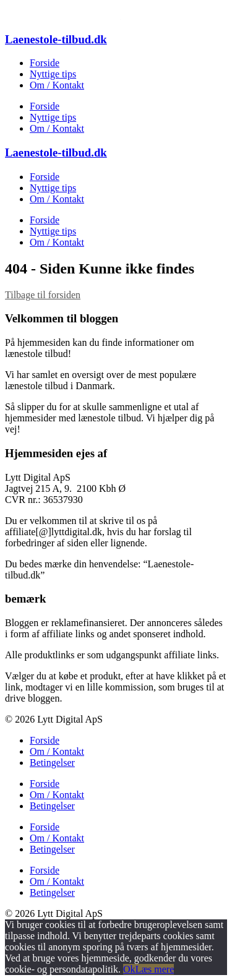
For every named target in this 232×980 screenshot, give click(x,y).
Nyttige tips (53, 74)
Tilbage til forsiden (43, 295)
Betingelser (52, 763)
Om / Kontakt (57, 85)
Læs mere (155, 969)
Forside (45, 63)
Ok (129, 969)
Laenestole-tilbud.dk (56, 39)
